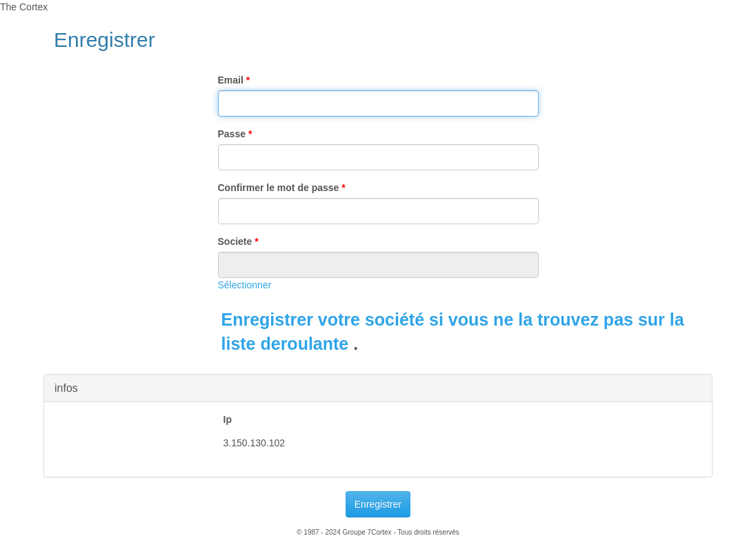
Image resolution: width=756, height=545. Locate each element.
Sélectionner (245, 285)
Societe (238, 241)
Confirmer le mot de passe (282, 188)
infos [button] (66, 388)
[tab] (378, 388)
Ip (228, 419)
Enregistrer (378, 504)
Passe (235, 134)
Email (234, 80)
